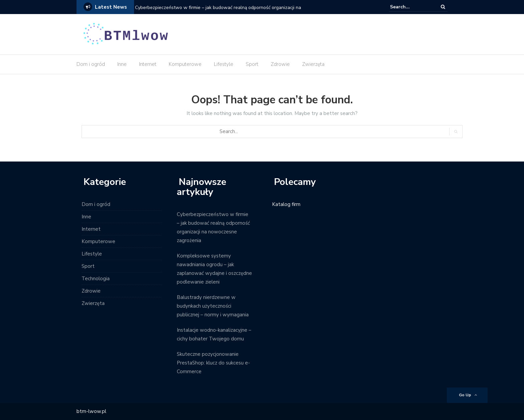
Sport (252, 64)
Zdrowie (280, 64)
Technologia (96, 279)
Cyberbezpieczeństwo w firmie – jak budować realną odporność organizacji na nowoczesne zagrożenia (218, 12)
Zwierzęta (313, 64)
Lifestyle (224, 64)
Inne (122, 64)
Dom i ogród (91, 64)
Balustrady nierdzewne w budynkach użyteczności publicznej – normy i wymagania (213, 306)
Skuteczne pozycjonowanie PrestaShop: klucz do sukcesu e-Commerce (213, 363)
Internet (148, 64)
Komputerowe (185, 64)
